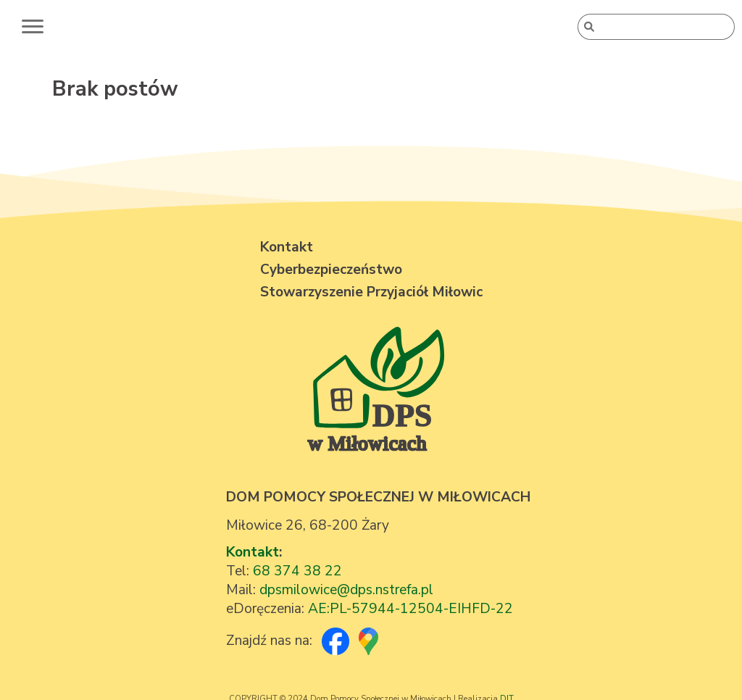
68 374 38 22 (297, 571)
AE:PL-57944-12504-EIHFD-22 (410, 609)
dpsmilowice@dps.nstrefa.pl (346, 590)
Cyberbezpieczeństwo (331, 270)
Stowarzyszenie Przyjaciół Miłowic (371, 292)
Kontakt (253, 552)
